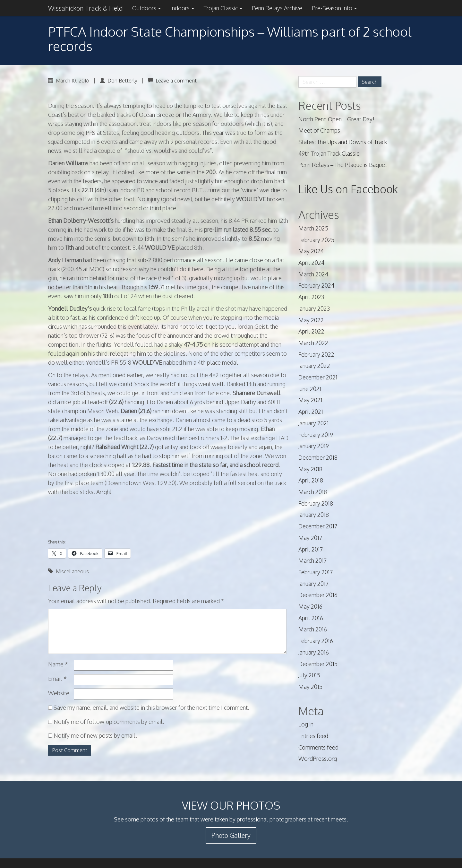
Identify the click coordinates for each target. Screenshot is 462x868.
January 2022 (314, 366)
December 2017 (318, 526)
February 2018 (316, 503)
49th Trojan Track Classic (329, 153)
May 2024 (311, 251)
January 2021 (314, 423)
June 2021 (310, 389)
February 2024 (316, 285)
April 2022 (311, 331)
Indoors (182, 8)
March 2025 (313, 228)
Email (57, 679)
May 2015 (310, 687)
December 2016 (318, 595)
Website (59, 693)
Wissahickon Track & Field (85, 8)
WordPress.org (318, 759)
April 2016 (311, 618)
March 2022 (313, 343)
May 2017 (310, 538)
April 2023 (311, 297)
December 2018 (318, 457)
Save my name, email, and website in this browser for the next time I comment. (151, 707)
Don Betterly (122, 81)
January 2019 (314, 446)
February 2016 (316, 641)
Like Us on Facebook (348, 189)
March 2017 (312, 560)
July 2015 (309, 675)
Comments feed (318, 747)
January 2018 (314, 515)
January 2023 (314, 308)
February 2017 (316, 572)
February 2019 (316, 435)
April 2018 (311, 480)
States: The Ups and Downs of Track (343, 142)
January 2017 (313, 584)
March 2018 (313, 492)
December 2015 (318, 664)
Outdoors (146, 8)
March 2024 (313, 274)
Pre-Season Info (334, 8)
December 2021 (318, 377)
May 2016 (310, 606)
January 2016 (314, 652)
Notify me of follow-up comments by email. (109, 722)
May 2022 (311, 320)
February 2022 (316, 354)
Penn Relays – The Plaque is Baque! (343, 165)
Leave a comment (176, 81)
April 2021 (311, 412)
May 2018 (310, 469)
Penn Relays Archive (277, 8)
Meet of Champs (319, 130)
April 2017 (311, 549)
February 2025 (316, 240)
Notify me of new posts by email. (95, 735)
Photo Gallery (231, 835)
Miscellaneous (72, 571)
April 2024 (311, 263)
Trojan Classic (223, 8)
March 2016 (313, 629)
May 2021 (310, 400)
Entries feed (313, 736)
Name (58, 664)
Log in (306, 724)
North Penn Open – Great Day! (336, 119)
